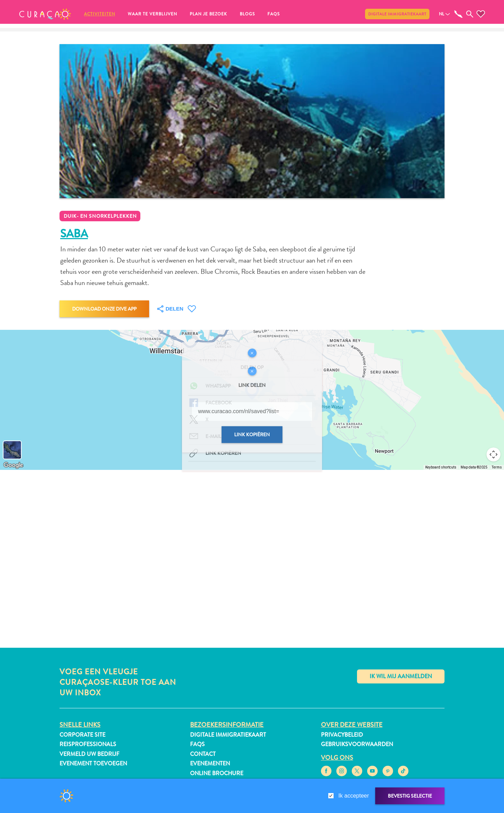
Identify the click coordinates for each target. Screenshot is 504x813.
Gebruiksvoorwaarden (357, 744)
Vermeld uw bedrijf (89, 754)
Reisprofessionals (88, 744)
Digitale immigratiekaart (397, 14)
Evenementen (210, 763)
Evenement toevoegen (93, 763)
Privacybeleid (342, 735)
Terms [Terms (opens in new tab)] (497, 467)
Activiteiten (100, 14)
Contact (203, 754)
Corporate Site (82, 735)
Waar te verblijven (152, 14)
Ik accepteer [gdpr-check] (354, 796)
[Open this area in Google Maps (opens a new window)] (13, 465)
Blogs (247, 14)
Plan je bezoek (208, 14)
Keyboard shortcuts (441, 467)
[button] (45, 14)
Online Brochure (217, 773)
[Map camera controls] (493, 454)
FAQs (274, 14)
